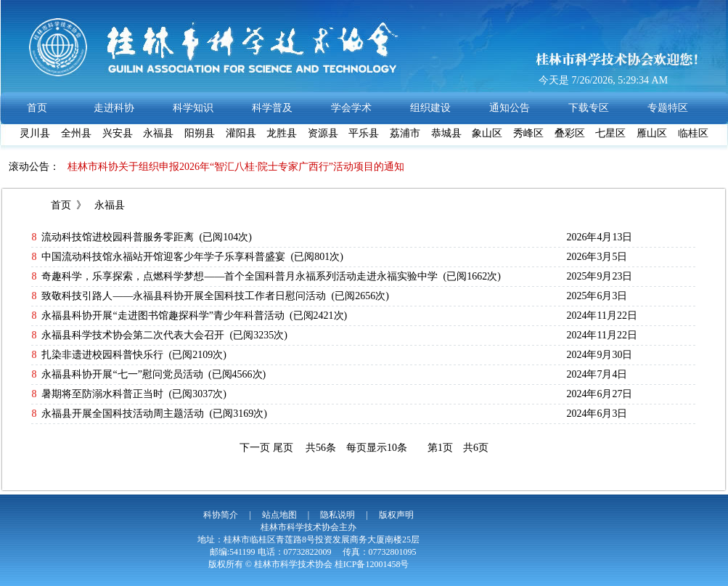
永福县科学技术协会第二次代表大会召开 (133, 335)
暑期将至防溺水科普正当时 (102, 394)
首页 (61, 205)
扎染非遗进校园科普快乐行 (102, 355)
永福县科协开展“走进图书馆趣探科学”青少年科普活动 (163, 316)
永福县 (108, 205)
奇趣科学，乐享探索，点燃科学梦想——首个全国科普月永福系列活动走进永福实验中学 (240, 276)
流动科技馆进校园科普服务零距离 (118, 237)
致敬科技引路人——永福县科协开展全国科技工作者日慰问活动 (184, 296)
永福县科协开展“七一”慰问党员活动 (122, 374)
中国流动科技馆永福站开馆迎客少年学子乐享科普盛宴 (163, 257)
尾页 (283, 448)
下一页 (255, 448)
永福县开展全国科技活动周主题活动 (123, 414)
